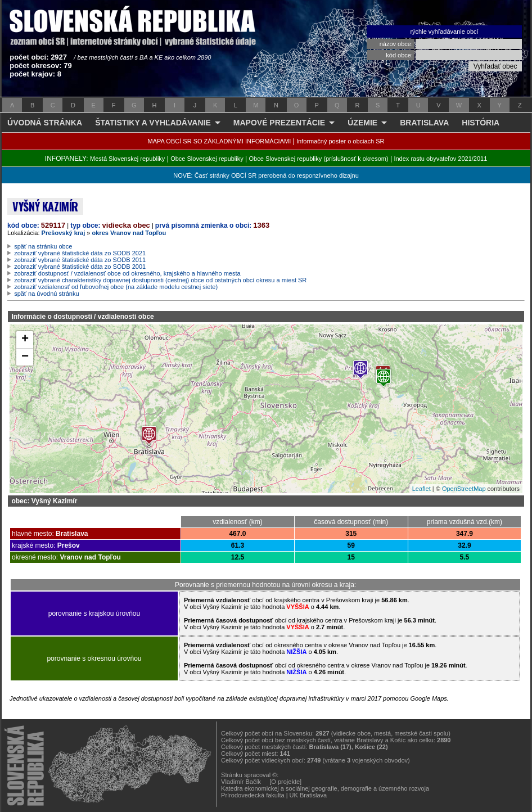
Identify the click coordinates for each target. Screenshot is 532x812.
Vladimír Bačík (241, 782)
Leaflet (421, 489)
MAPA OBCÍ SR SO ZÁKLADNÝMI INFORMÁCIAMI (220, 141)
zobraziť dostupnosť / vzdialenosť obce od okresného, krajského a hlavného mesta (127, 273)
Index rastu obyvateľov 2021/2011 (440, 159)
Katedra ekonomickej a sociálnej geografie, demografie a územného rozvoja (325, 788)
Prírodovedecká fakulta (253, 795)
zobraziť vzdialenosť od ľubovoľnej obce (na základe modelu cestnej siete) (116, 287)
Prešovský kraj (64, 233)
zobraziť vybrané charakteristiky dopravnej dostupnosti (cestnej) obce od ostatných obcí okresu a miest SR (160, 280)
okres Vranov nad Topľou (129, 233)
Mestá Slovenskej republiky (127, 159)
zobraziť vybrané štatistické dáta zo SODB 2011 (80, 260)
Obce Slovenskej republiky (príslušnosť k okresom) (319, 159)
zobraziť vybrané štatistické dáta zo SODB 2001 (80, 267)
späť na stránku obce (43, 246)
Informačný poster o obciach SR (341, 141)
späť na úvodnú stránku (46, 294)
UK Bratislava (308, 795)
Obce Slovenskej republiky (207, 159)
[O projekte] (285, 782)
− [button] (25, 357)
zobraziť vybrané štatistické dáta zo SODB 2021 (80, 253)
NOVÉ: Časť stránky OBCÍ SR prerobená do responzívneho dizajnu (266, 175)
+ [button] (25, 340)
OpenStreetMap (464, 489)
